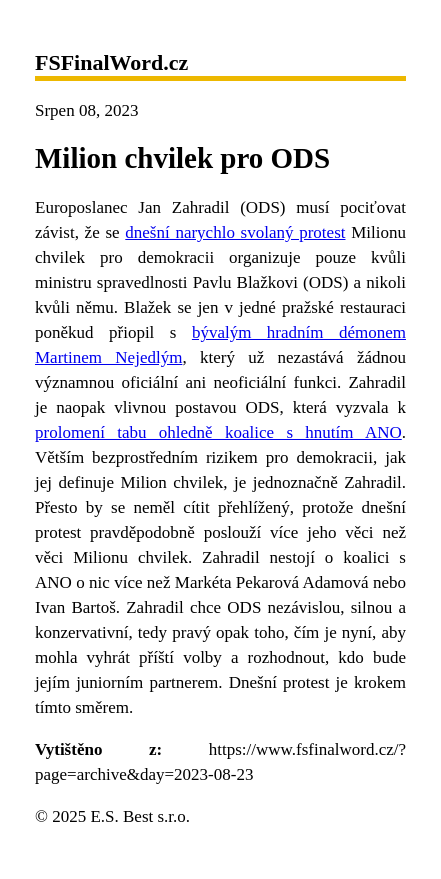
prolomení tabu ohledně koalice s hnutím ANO (218, 432)
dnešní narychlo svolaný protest (235, 232)
